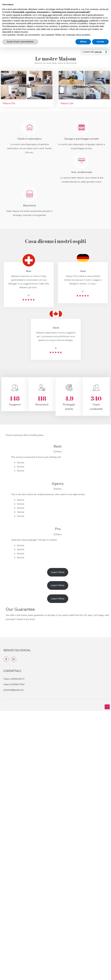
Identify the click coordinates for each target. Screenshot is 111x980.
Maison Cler (67, 103)
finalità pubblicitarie (80, 21)
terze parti (47, 15)
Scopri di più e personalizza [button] (20, 42)
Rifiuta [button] (83, 42)
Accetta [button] (100, 42)
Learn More (58, 572)
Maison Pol (9, 103)
